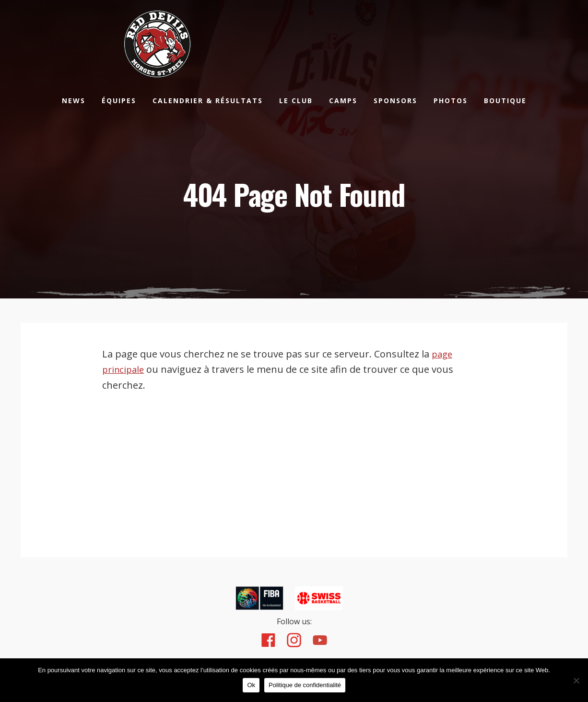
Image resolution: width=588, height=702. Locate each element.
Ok (253, 687)
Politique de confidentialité (307, 687)
